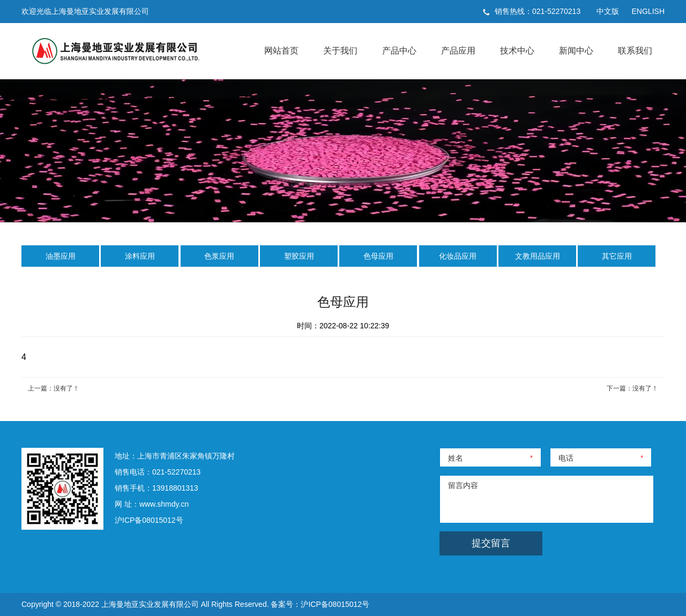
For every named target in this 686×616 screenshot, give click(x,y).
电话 (566, 458)
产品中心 (399, 51)
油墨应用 (61, 256)
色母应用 (378, 256)
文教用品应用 (538, 256)
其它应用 (617, 256)
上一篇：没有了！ (54, 388)
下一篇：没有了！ (632, 388)
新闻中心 (576, 51)
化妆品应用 (458, 256)
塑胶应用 (299, 256)
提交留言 (491, 543)
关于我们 (340, 51)
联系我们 (635, 51)
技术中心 (517, 51)
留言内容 (463, 485)
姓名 (456, 458)
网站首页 (281, 51)
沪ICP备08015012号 (149, 520)
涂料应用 (140, 256)
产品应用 (458, 51)
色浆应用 (219, 256)
